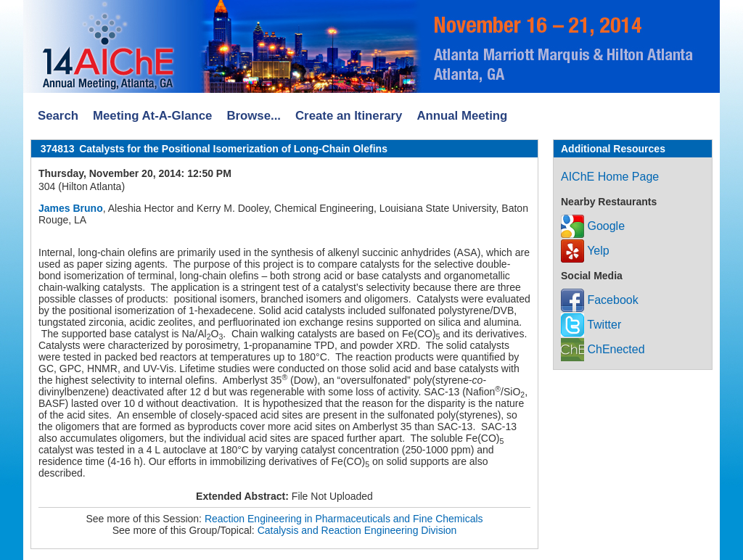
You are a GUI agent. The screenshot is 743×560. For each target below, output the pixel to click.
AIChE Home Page (610, 177)
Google (593, 226)
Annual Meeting (462, 116)
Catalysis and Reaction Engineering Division (357, 530)
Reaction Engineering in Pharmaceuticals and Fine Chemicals (344, 519)
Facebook (600, 300)
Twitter (591, 325)
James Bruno (71, 208)
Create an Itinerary (349, 116)
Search (58, 116)
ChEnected (603, 349)
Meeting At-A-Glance (152, 116)
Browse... (254, 116)
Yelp (585, 251)
